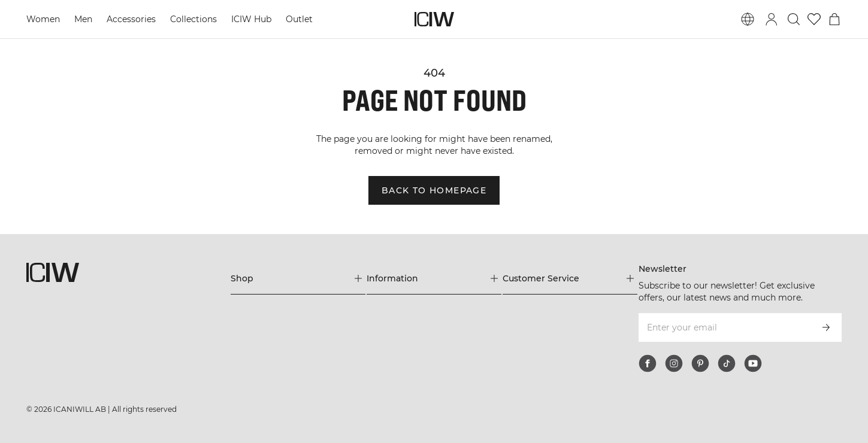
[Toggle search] (794, 19)
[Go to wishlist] (814, 19)
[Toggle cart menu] (834, 19)
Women (43, 19)
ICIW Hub (251, 19)
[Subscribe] (826, 327)
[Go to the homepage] (434, 19)
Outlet (299, 19)
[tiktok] (727, 363)
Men (83, 19)
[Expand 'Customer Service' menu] (570, 278)
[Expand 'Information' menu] (434, 278)
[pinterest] (700, 363)
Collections (193, 19)
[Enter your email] (724, 327)
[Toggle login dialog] (772, 19)
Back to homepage (434, 190)
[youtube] (753, 363)
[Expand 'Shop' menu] (298, 278)
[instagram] (674, 363)
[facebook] (648, 363)
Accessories (131, 19)
